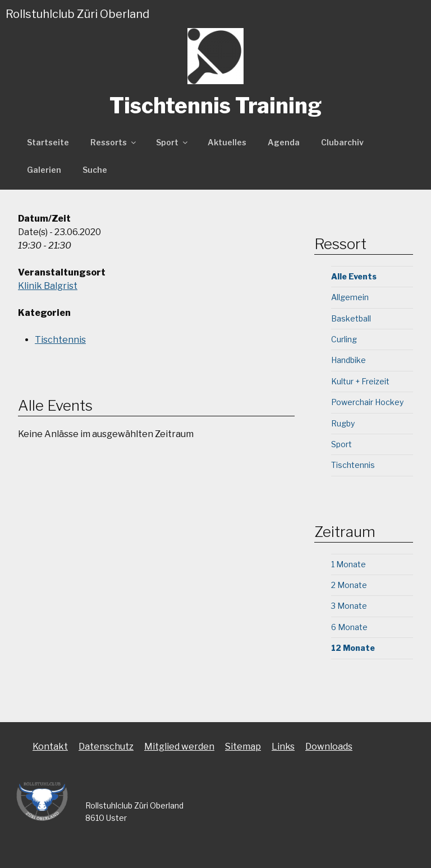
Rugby (343, 423)
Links (283, 747)
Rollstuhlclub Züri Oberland (77, 14)
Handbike (349, 360)
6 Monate (349, 627)
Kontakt (50, 747)
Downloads (329, 747)
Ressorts (114, 142)
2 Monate (349, 585)
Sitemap (243, 747)
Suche (95, 170)
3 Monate (349, 606)
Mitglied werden (179, 747)
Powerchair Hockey (367, 402)
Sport (173, 142)
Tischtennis (60, 340)
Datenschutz (106, 747)
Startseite (48, 142)
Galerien (44, 170)
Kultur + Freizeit (360, 381)
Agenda (284, 142)
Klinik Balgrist (48, 286)
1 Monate (349, 564)
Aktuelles (227, 142)
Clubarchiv (342, 142)
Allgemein (350, 297)
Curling (344, 339)
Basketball (351, 318)
